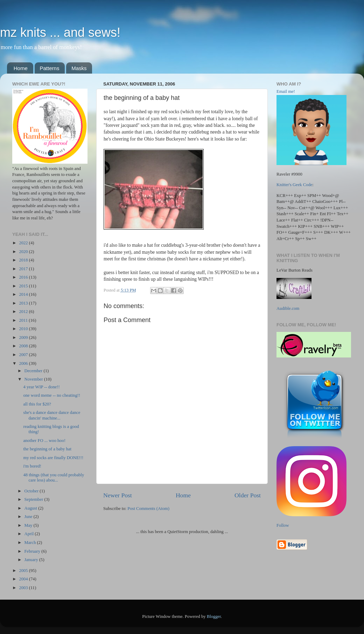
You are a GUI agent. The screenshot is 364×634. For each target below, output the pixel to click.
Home (21, 68)
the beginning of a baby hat (47, 449)
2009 (24, 338)
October (32, 491)
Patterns (50, 68)
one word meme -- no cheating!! (52, 395)
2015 (24, 286)
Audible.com (288, 308)
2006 (24, 363)
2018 (24, 260)
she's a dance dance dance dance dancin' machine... (52, 415)
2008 (24, 346)
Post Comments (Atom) (148, 509)
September (34, 499)
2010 (24, 329)
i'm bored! (32, 466)
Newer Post (118, 495)
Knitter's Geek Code (294, 185)
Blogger (214, 616)
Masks (79, 68)
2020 (24, 252)
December (34, 371)
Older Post (248, 495)
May (29, 525)
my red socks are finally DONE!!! (53, 458)
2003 (24, 588)
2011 (24, 320)
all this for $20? (37, 404)
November (34, 379)
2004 (24, 579)
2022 (24, 243)
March (31, 543)
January (32, 560)
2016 (24, 277)
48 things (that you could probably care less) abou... (54, 478)
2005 (24, 571)
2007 (24, 355)
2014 (24, 294)
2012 (24, 312)
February (33, 551)
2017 (24, 269)
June (29, 517)
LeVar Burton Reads (295, 270)
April (30, 534)
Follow (283, 525)
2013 (24, 303)
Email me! (286, 91)
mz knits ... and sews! (60, 32)
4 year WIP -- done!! (41, 387)
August (31, 508)
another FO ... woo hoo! (44, 441)
